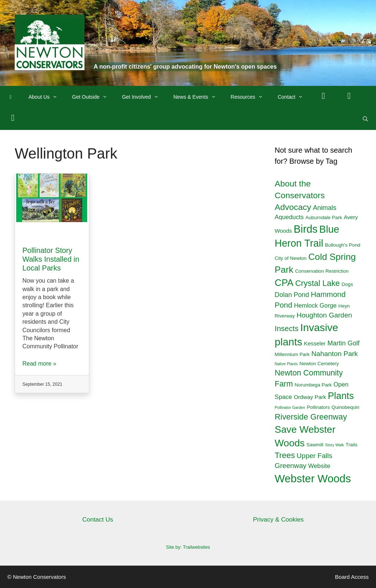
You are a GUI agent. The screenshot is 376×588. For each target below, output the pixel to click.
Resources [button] (250, 97)
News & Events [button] (198, 97)
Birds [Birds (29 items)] (306, 229)
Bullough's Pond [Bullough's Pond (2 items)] (343, 245)
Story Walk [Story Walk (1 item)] (334, 445)
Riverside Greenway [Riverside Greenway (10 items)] (311, 417)
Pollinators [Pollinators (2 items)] (318, 407)
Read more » (39, 364)
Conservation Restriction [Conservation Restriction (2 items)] (322, 271)
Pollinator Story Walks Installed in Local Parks (51, 259)
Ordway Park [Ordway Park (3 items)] (310, 397)
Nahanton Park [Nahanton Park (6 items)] (335, 354)
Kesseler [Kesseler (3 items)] (315, 343)
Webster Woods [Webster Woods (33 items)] (313, 478)
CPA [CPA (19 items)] (284, 283)
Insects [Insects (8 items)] (287, 328)
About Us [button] (47, 97)
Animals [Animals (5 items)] (325, 208)
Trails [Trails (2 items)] (351, 445)
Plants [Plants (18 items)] (341, 396)
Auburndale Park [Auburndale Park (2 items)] (324, 217)
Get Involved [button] (144, 97)
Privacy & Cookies (278, 520)
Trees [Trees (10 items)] (285, 455)
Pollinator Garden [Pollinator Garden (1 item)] (290, 407)
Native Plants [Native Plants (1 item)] (286, 364)
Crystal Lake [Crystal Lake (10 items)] (318, 283)
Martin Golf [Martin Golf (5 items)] (344, 343)
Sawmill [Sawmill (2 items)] (315, 445)
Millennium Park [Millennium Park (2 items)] (292, 354)
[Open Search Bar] (365, 119)
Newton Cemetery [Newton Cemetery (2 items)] (319, 364)
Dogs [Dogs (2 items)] (347, 284)
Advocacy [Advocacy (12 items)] (293, 207)
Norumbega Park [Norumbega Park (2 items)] (313, 385)
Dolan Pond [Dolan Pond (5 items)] (292, 295)
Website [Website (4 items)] (319, 466)
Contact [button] (294, 97)
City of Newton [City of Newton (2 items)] (291, 258)
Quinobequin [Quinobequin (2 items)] (346, 407)
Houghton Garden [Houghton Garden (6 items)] (324, 315)
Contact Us (98, 520)
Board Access (352, 577)
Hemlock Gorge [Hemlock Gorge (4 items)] (315, 306)
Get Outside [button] (93, 97)
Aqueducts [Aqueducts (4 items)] (289, 217)
